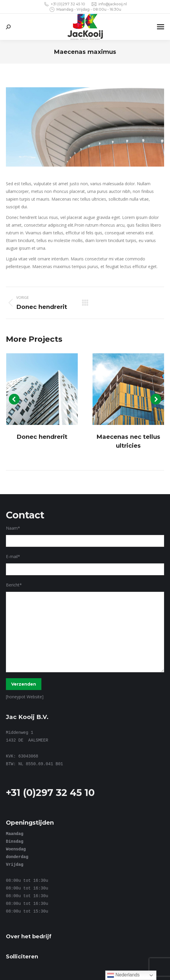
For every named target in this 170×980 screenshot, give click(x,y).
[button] (14, 399)
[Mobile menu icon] (161, 27)
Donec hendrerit (42, 437)
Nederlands (123, 975)
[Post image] (42, 389)
